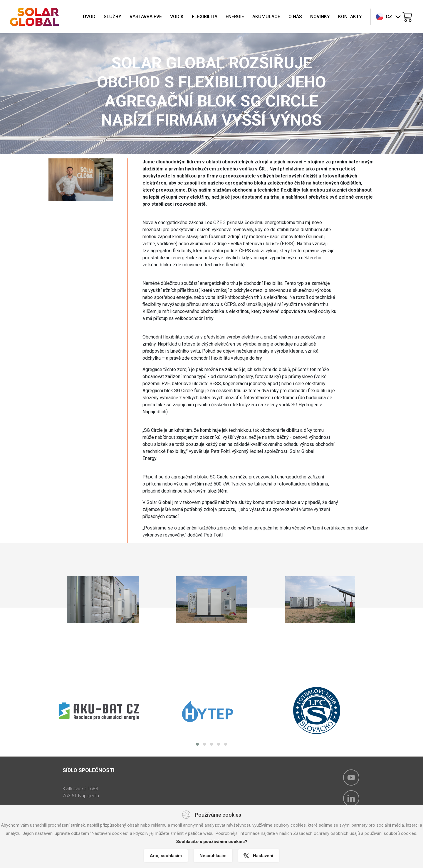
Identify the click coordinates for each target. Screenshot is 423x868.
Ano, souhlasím (166, 856)
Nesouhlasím (213, 856)
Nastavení (263, 856)
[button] (197, 744)
